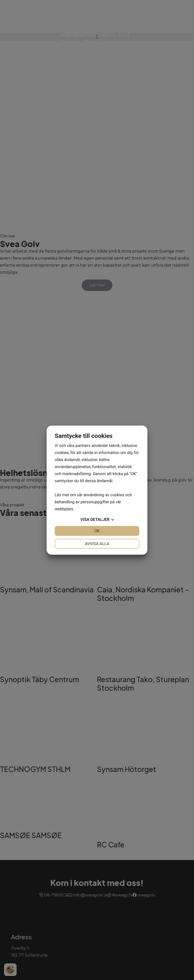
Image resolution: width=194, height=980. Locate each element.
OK (97, 531)
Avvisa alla (97, 544)
